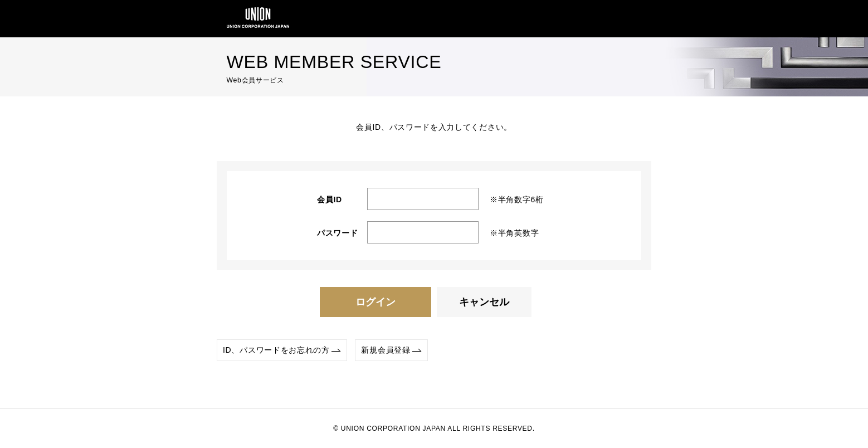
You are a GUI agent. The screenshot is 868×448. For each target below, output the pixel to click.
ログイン (376, 302)
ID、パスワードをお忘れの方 (276, 350)
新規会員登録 (386, 350)
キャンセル (484, 302)
